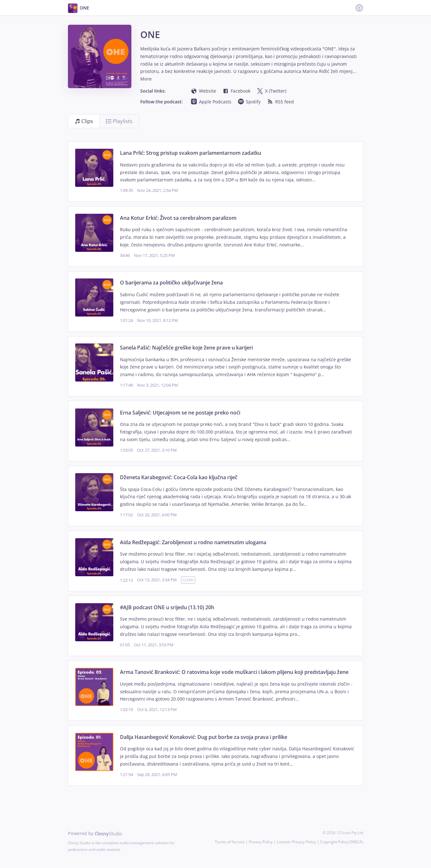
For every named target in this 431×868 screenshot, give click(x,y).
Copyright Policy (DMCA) (341, 842)
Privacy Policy (261, 842)
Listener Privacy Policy (296, 842)
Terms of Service (230, 842)
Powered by (95, 833)
